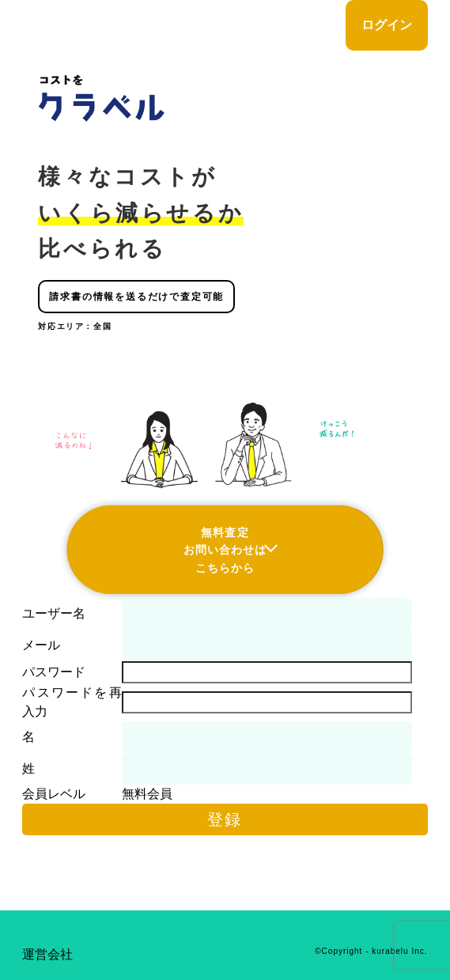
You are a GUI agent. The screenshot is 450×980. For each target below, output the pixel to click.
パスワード (54, 672)
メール (41, 645)
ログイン (387, 25)
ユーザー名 (54, 613)
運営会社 (47, 954)
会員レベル (54, 794)
